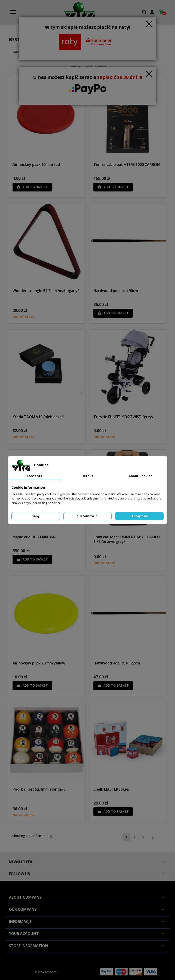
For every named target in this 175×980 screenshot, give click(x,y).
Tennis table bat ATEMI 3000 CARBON (127, 165)
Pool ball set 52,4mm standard (39, 789)
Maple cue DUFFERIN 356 (34, 537)
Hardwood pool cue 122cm (117, 663)
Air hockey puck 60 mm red (36, 165)
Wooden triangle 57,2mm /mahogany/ (46, 291)
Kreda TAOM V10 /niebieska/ (38, 417)
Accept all (139, 516)
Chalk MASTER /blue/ (112, 789)
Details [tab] (87, 476)
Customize (87, 516)
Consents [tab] (34, 476)
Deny (36, 516)
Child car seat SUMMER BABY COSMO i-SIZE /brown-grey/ (127, 539)
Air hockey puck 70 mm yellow (39, 663)
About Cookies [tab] (140, 476)
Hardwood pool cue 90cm (116, 291)
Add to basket (32, 187)
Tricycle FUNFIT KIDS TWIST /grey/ (123, 417)
